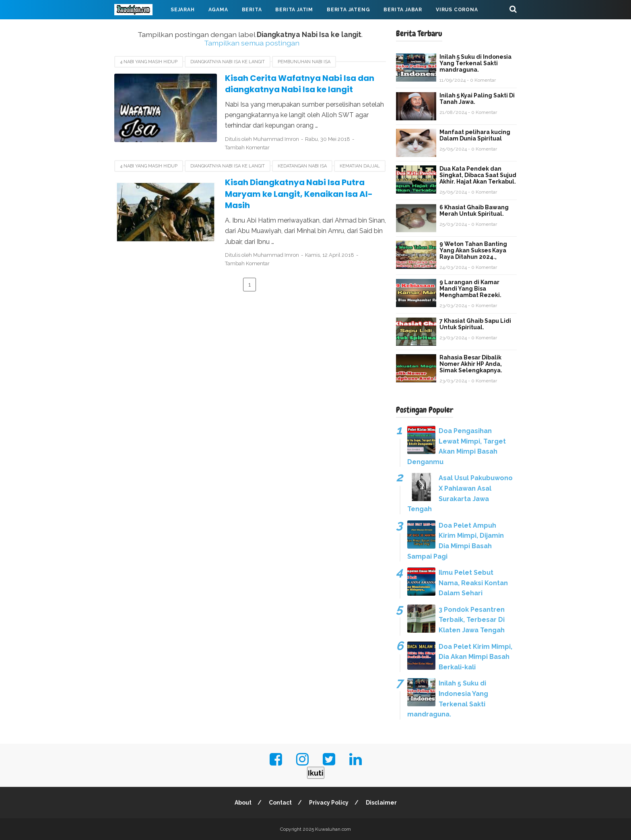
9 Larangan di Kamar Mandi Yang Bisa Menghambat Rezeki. (470, 289)
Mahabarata (140, 29)
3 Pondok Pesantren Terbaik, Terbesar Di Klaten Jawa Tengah (472, 620)
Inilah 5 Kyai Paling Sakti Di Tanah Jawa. (477, 99)
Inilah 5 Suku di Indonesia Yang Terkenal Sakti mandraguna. (475, 63)
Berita (252, 10)
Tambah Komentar (247, 148)
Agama (218, 10)
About (243, 803)
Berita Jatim (294, 10)
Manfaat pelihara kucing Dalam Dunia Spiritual (475, 135)
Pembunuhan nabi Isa (304, 62)
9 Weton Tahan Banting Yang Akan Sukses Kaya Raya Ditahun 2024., (473, 250)
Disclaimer (381, 803)
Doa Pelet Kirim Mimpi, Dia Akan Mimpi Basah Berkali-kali (475, 657)
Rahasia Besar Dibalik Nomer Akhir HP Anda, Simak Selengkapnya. (471, 364)
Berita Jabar (403, 10)
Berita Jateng (348, 10)
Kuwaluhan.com (333, 829)
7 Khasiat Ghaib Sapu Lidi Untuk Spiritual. (475, 324)
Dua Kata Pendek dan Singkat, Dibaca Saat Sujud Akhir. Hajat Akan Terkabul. (478, 175)
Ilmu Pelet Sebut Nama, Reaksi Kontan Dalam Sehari (473, 583)
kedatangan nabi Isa (302, 166)
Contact (280, 803)
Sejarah (183, 10)
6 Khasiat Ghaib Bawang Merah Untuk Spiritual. (474, 211)
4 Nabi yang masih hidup (149, 62)
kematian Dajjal (360, 166)
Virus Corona (457, 10)
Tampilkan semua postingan (252, 43)
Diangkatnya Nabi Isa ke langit (228, 62)
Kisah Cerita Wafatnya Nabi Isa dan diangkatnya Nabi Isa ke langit (300, 84)
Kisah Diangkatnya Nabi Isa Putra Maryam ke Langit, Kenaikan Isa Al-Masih (299, 194)
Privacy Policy (329, 803)
